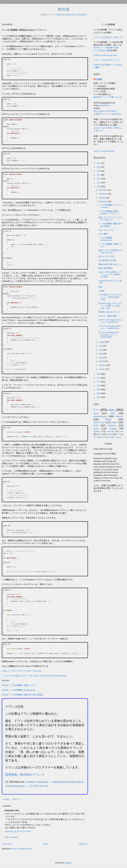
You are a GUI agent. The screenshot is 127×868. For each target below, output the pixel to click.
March (102, 361)
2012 (99, 378)
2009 (99, 389)
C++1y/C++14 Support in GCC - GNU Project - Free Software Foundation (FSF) (34, 676)
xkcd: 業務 (103, 234)
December (103, 190)
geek (109, 437)
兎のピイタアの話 (106, 256)
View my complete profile (104, 151)
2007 (99, 397)
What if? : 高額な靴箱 (108, 316)
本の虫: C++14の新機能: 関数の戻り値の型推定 (23, 695)
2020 (99, 163)
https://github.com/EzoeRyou (105, 111)
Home (45, 844)
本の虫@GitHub (69, 15)
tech (122, 431)
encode (109, 434)
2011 (99, 382)
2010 (99, 386)
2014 (99, 186)
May (101, 354)
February (103, 365)
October (102, 198)
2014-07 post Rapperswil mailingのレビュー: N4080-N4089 (108, 335)
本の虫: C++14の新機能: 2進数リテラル (19, 685)
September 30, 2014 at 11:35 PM (18, 831)
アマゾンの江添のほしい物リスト (108, 37)
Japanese (97, 431)
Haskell (116, 437)
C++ (20, 799)
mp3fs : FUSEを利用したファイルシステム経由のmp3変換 (110, 274)
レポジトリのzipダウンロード (107, 60)
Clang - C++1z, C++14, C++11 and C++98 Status (22, 671)
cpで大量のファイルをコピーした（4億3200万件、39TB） (110, 297)
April (101, 357)
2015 (99, 183)
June (101, 350)
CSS (118, 434)
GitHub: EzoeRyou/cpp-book (105, 55)
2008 (99, 393)
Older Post (83, 844)
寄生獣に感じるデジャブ (109, 312)
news (96, 413)
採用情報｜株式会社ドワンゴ (25, 775)
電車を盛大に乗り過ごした (110, 264)
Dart (95, 437)
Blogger (68, 863)
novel (102, 437)
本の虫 (64, 9)
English (113, 428)
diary (112, 410)
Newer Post (7, 844)
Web (113, 413)
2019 (99, 167)
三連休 (101, 291)
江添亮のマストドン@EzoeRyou (107, 114)
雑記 (100, 287)
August (102, 342)
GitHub (58, 15)
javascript (110, 431)
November (103, 194)
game (96, 428)
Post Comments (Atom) (22, 849)
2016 (99, 179)
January (102, 369)
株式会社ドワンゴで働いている (107, 97)
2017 (99, 175)
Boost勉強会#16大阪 (107, 260)
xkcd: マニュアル (106, 230)
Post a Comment (12, 837)
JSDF (100, 434)
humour (120, 416)
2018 (99, 171)
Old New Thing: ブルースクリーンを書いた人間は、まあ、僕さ (110, 306)
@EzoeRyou (82, 15)
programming (100, 416)
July (101, 346)
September (103, 202)
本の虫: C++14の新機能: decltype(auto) (18, 690)
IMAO (108, 419)
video (115, 422)
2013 (99, 374)
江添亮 (99, 79)
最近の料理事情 (105, 268)
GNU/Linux (99, 422)
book (96, 425)
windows (112, 425)
